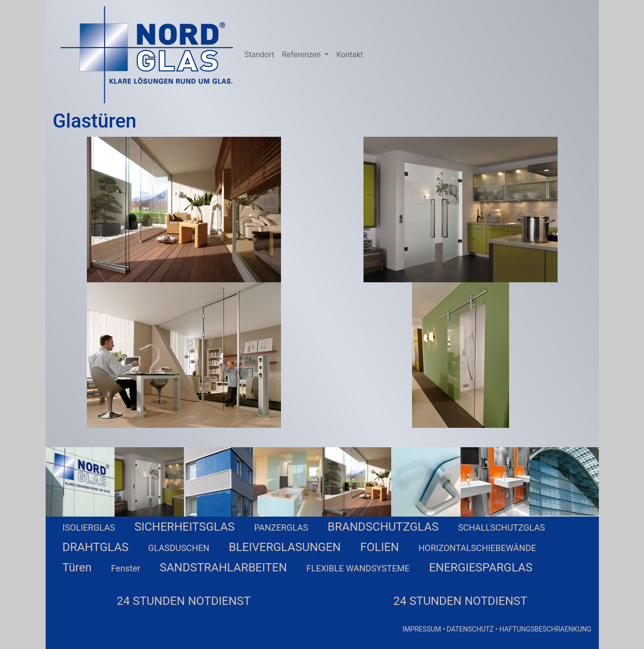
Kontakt (350, 55)
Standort (259, 55)
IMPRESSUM (421, 629)
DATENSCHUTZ (470, 629)
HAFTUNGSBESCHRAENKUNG (545, 629)
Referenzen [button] (302, 55)
